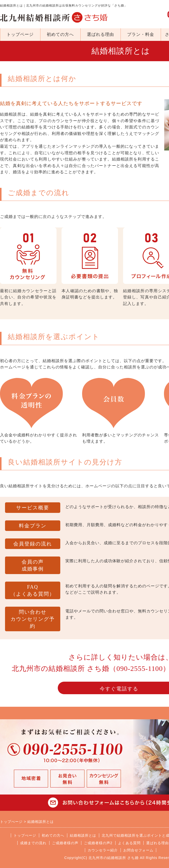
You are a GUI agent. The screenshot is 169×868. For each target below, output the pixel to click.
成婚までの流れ (33, 843)
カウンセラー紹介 (103, 850)
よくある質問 (129, 843)
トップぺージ (25, 835)
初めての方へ (60, 34)
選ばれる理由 (100, 34)
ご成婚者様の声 (65, 843)
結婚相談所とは (83, 835)
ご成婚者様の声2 (98, 843)
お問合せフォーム (138, 850)
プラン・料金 (141, 34)
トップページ (20, 34)
